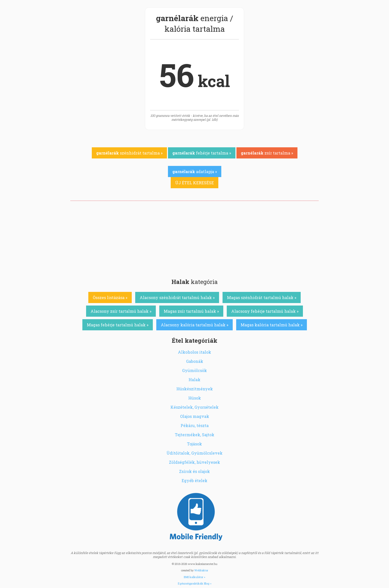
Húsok (195, 398)
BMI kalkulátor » (194, 577)
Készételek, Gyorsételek (194, 407)
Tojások (194, 444)
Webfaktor (201, 570)
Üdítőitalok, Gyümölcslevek (194, 453)
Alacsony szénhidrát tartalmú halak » (177, 297)
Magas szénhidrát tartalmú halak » (262, 297)
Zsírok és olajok (194, 471)
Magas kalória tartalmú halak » (272, 325)
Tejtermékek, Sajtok (195, 435)
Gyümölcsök (194, 370)
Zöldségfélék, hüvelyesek (194, 462)
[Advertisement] (194, 238)
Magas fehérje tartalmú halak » (118, 325)
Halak (194, 380)
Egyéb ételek (194, 480)
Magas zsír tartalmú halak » (191, 311)
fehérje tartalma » (202, 153)
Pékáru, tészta (195, 425)
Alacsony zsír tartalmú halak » (121, 311)
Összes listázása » (110, 297)
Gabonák (195, 361)
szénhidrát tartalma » (129, 153)
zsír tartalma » (267, 153)
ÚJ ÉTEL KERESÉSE (194, 183)
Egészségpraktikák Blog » (195, 583)
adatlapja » (195, 171)
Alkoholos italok (194, 352)
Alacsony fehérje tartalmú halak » (265, 311)
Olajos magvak (195, 416)
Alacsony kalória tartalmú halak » (194, 325)
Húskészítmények (195, 389)
